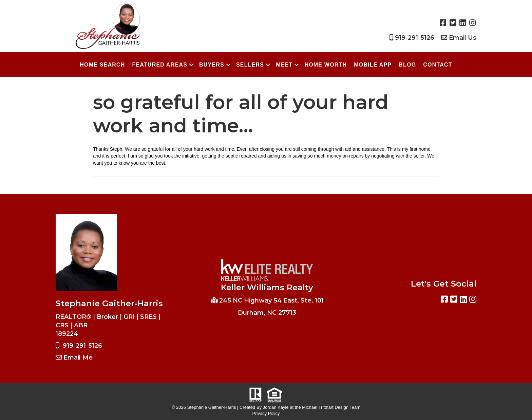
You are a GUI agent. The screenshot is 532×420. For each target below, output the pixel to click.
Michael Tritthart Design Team (331, 407)
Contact (438, 65)
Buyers (212, 65)
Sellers (250, 65)
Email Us (463, 38)
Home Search (102, 65)
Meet (284, 65)
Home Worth (326, 65)
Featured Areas (160, 65)
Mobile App (373, 65)
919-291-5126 (415, 38)
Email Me (78, 358)
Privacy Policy (266, 413)
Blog (407, 65)
